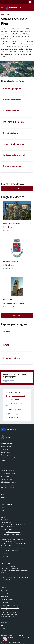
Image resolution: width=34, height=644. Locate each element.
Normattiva (5, 597)
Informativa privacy (7, 600)
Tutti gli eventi (17, 188)
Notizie (3, 498)
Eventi (3, 510)
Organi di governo (6, 455)
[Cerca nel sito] (28, 8)
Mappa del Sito (25, 637)
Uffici (3, 464)
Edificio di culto (8, 300)
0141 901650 (11, 527)
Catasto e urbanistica (7, 479)
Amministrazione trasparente (10, 608)
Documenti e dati (6, 449)
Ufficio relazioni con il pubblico (10, 550)
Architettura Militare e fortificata (13, 223)
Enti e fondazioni (6, 452)
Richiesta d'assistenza (8, 616)
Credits (10, 637)
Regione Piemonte (7, 2)
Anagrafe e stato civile (8, 473)
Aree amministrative (7, 446)
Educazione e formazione (9, 482)
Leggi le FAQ (5, 610)
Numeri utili (5, 556)
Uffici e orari (5, 553)
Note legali (4, 602)
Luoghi (3, 508)
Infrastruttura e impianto (11, 261)
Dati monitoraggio (6, 635)
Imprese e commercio (7, 485)
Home (3, 14)
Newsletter (4, 628)
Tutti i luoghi (17, 315)
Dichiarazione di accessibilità (10, 605)
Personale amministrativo (9, 458)
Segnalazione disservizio (8, 612)
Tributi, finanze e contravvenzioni (11, 488)
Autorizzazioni (5, 476)
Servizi (21, 635)
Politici (3, 461)
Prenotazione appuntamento (10, 614)
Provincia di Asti (6, 594)
